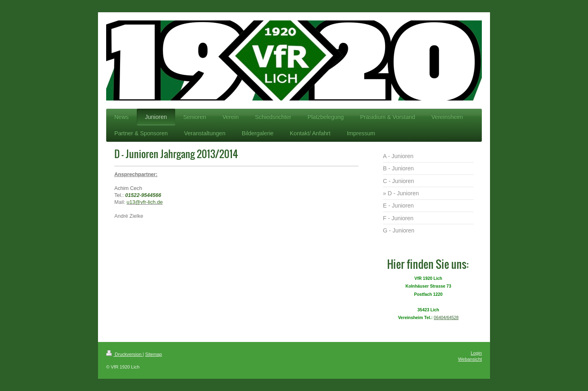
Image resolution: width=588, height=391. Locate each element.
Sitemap (154, 354)
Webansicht (470, 359)
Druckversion (125, 354)
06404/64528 (446, 318)
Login (476, 353)
